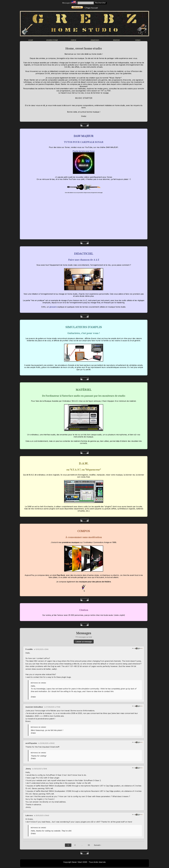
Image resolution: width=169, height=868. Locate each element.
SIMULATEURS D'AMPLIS (84, 327)
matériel (73, 40)
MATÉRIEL (84, 390)
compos (138, 40)
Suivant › (97, 845)
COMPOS (84, 531)
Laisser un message (84, 642)
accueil (31, 40)
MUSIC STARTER (84, 98)
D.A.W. (84, 463)
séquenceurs (95, 40)
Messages (66, 3)
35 (89, 845)
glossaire (53, 307)
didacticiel (116, 40)
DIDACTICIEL (84, 254)
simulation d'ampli (52, 40)
